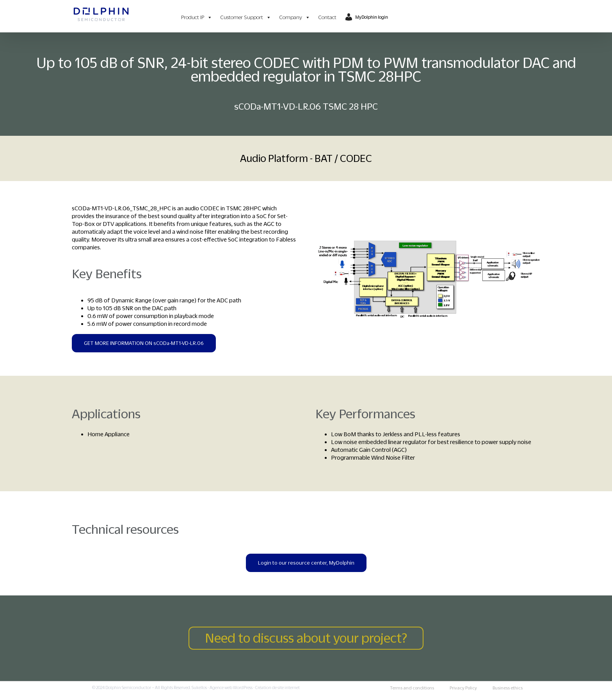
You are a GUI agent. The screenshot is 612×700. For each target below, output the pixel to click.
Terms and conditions (412, 688)
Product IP (197, 17)
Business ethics (508, 688)
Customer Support (246, 17)
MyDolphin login (372, 17)
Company (295, 17)
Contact (327, 17)
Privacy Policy (463, 688)
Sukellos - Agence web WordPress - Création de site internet (246, 688)
